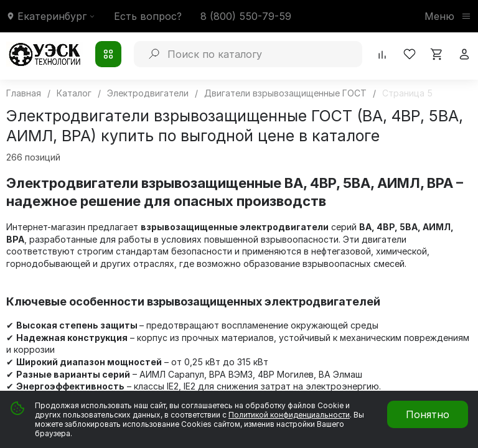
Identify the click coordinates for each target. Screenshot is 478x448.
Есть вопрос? (148, 16)
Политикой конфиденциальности (289, 415)
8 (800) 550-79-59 (246, 16)
